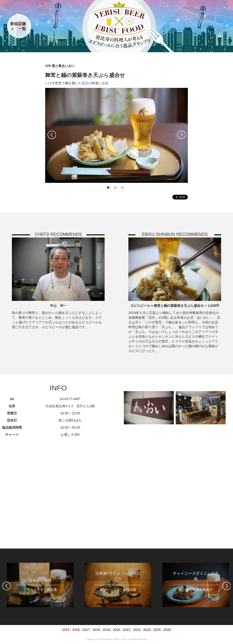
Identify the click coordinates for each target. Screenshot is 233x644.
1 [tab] (108, 188)
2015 (66, 630)
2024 (147, 630)
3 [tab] (122, 188)
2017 (86, 630)
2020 (116, 630)
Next (181, 135)
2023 (137, 630)
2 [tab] (115, 188)
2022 (127, 630)
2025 (157, 630)
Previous (52, 135)
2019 (106, 630)
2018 (96, 630)
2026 (167, 630)
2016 (76, 630)
